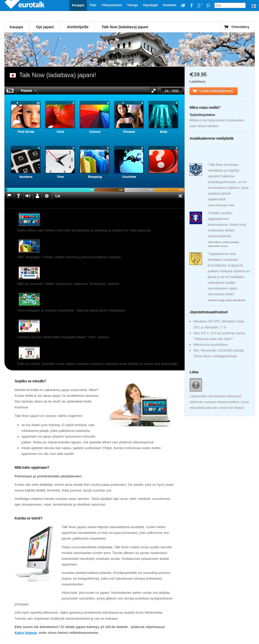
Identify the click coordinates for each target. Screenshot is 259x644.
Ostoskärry (240, 27)
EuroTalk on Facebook (191, 5)
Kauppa (78, 5)
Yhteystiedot (111, 5)
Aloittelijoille (78, 27)
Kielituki (170, 5)
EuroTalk (25, 5)
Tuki (93, 5)
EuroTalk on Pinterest (208, 5)
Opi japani (45, 27)
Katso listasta (26, 633)
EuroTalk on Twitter (183, 5)
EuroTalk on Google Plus (200, 5)
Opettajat (150, 5)
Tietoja (132, 5)
